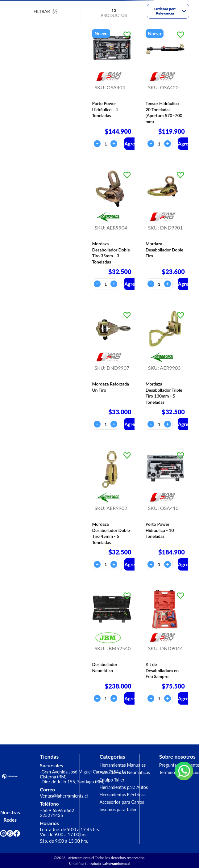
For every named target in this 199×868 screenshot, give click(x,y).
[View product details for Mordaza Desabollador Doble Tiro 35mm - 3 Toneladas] (112, 230)
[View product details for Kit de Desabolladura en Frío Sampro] (165, 647)
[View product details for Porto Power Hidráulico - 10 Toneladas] (165, 510)
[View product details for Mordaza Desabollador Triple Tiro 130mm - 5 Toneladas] (165, 370)
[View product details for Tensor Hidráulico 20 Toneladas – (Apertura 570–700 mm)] (165, 89)
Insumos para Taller (118, 809)
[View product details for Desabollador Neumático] (112, 647)
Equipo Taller (112, 780)
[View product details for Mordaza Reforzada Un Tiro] (112, 370)
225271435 (51, 815)
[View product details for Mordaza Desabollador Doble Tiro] (165, 230)
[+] (114, 144)
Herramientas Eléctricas (123, 795)
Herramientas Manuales (123, 765)
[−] (97, 144)
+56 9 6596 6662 (57, 810)
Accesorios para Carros (122, 802)
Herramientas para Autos (124, 787)
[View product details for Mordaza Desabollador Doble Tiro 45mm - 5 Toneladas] (112, 510)
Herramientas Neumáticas (125, 772)
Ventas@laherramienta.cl (64, 796)
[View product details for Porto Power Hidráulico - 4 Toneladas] (112, 89)
